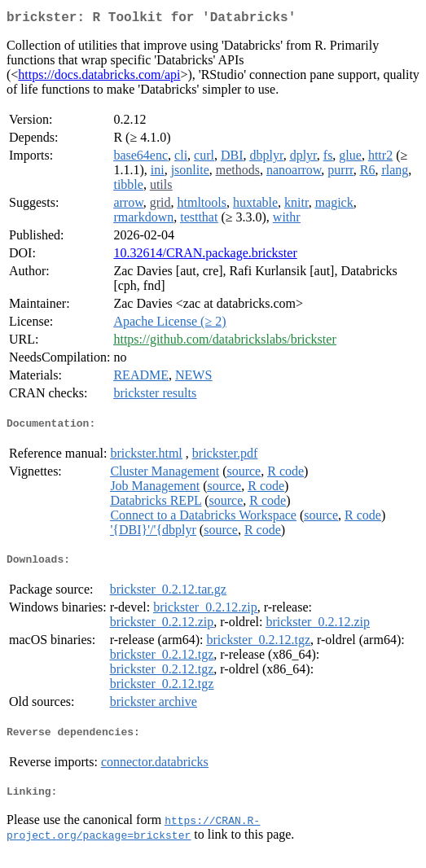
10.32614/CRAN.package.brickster (205, 256)
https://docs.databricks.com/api (99, 78)
